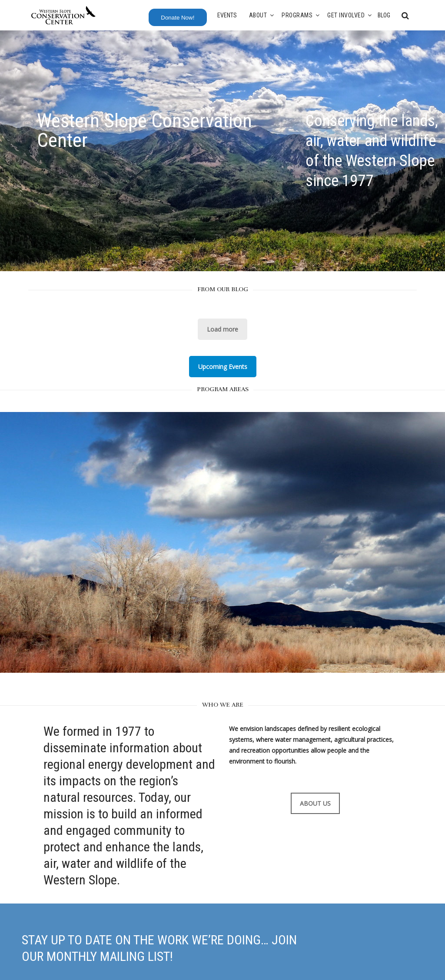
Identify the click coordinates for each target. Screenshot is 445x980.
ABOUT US (315, 803)
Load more (222, 329)
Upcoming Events (223, 367)
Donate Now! (178, 18)
